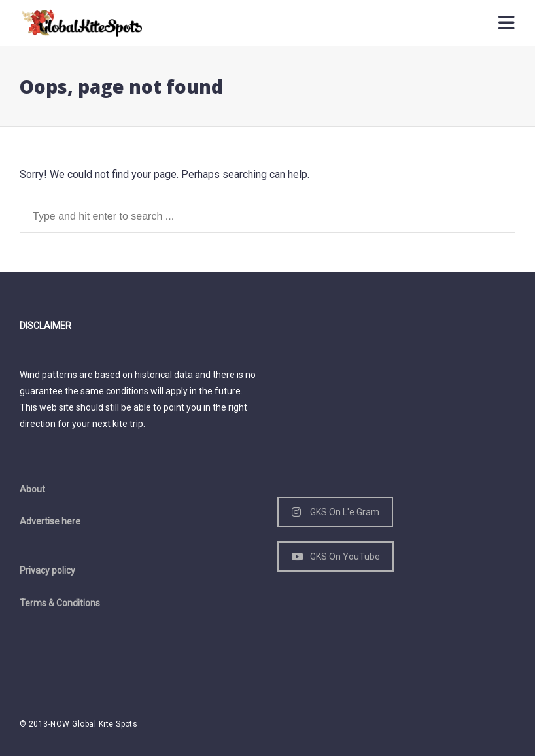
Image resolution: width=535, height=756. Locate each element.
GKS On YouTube (336, 557)
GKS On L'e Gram (336, 512)
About (32, 489)
